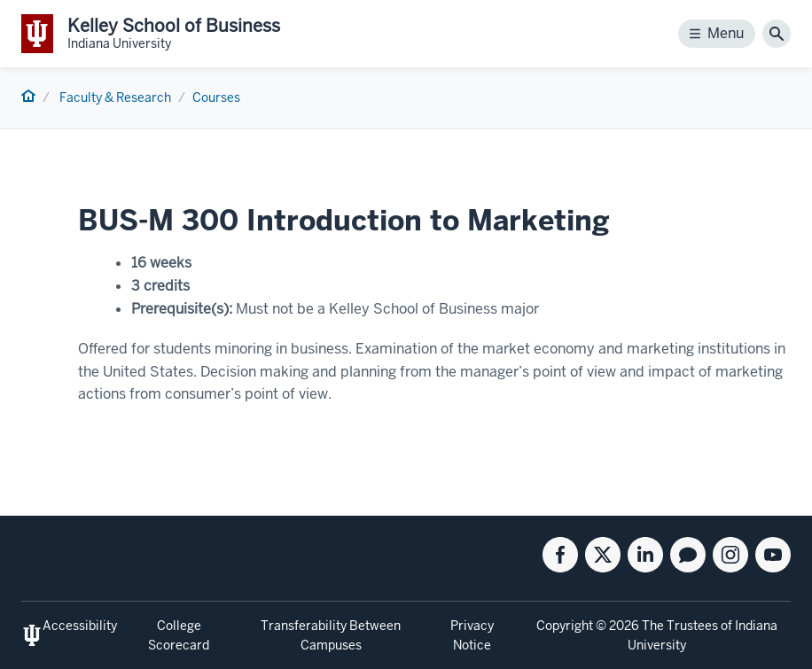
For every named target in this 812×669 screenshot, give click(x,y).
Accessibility (80, 626)
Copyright (565, 626)
